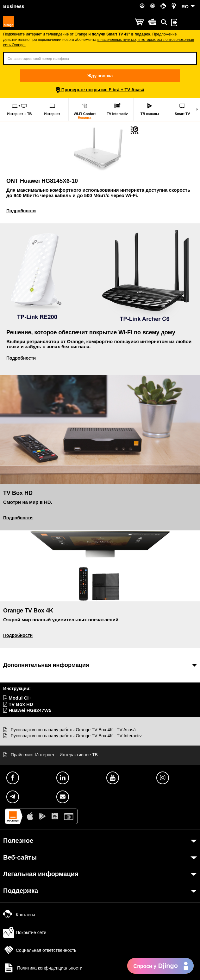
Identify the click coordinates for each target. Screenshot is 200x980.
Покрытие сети (25, 932)
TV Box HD (18, 704)
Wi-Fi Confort (85, 111)
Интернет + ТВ (19, 109)
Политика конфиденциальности (43, 968)
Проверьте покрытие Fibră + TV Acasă (100, 90)
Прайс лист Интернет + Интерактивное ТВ (54, 755)
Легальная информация (41, 874)
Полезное (18, 841)
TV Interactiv (117, 109)
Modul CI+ (17, 698)
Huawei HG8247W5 (27, 710)
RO (185, 6)
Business (14, 6)
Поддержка (21, 891)
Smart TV (182, 109)
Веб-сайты (20, 857)
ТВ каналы (150, 109)
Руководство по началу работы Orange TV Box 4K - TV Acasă (73, 730)
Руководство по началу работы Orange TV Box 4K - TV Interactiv (76, 736)
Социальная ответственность (40, 950)
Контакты (19, 915)
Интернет (52, 109)
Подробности (21, 211)
